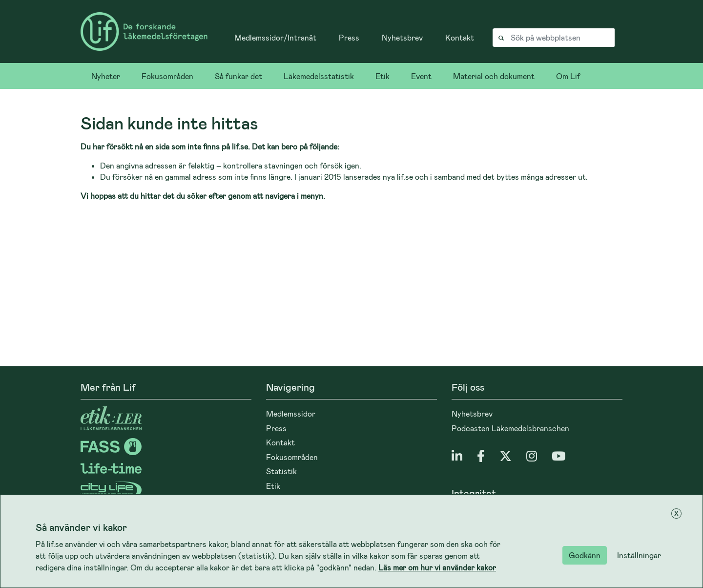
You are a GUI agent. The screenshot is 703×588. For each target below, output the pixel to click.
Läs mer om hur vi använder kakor (437, 567)
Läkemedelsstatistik (319, 76)
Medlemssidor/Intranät (275, 37)
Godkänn (585, 555)
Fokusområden (167, 76)
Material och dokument (494, 76)
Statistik (281, 471)
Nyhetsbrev (402, 37)
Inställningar (639, 555)
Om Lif (568, 76)
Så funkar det (238, 76)
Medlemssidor (291, 413)
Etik (383, 76)
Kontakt (460, 37)
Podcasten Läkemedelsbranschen (510, 428)
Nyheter (106, 76)
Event (421, 76)
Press (349, 37)
